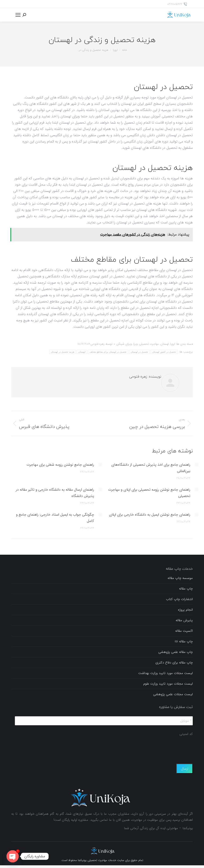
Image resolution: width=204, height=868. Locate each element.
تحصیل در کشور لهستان (164, 352)
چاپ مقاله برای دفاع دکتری (174, 663)
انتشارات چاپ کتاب (179, 599)
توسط (101, 344)
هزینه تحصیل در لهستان (63, 352)
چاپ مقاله (186, 589)
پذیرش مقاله (184, 620)
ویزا (136, 344)
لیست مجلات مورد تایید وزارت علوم (168, 684)
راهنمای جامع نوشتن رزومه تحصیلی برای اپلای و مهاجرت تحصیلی (149, 493)
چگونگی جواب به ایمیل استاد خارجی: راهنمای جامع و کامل (55, 518)
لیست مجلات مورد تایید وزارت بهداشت (166, 673)
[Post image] (197, 465)
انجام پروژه (185, 610)
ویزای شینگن (124, 344)
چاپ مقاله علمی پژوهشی (176, 652)
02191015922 (177, 4)
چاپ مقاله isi (184, 641)
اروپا (173, 344)
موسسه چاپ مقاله (180, 578)
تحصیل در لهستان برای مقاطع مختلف (108, 352)
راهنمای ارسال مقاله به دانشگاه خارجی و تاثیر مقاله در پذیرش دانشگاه (55, 493)
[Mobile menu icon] (18, 15)
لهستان (165, 344)
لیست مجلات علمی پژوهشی (173, 694)
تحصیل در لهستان (139, 352)
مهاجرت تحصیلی (149, 344)
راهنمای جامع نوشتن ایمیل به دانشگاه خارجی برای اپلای (150, 515)
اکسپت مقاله (184, 631)
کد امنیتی (186, 734)
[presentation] (159, 748)
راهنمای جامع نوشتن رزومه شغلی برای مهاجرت (60, 465)
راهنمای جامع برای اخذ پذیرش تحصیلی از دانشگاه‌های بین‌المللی (151, 468)
